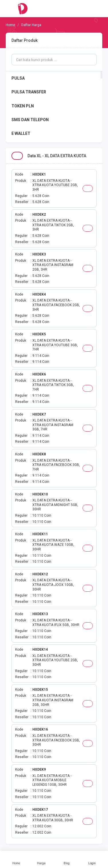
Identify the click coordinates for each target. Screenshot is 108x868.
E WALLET (21, 133)
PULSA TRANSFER (29, 92)
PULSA (18, 78)
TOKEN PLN (23, 106)
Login (92, 859)
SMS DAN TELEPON (30, 120)
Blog (67, 859)
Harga (41, 859)
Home (16, 859)
